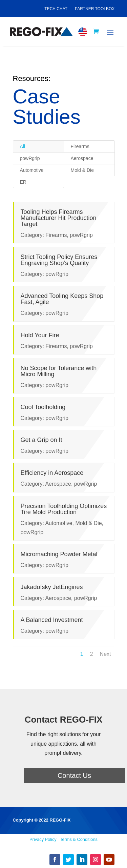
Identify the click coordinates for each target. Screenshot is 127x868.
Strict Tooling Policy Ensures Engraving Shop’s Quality (58, 260)
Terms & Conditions (79, 839)
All (23, 146)
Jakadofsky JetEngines (51, 587)
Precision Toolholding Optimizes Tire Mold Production (63, 509)
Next (105, 654)
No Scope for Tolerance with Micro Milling (58, 371)
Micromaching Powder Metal (58, 554)
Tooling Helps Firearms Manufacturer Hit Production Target (58, 218)
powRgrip (30, 158)
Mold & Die (82, 170)
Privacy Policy (43, 839)
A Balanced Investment (51, 620)
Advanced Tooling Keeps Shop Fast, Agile (61, 299)
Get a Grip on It (41, 440)
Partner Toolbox (95, 9)
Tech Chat (56, 9)
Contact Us (74, 775)
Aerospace (82, 158)
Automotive (32, 170)
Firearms (80, 146)
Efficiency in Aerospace (51, 473)
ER (23, 182)
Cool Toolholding (43, 407)
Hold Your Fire (39, 335)
